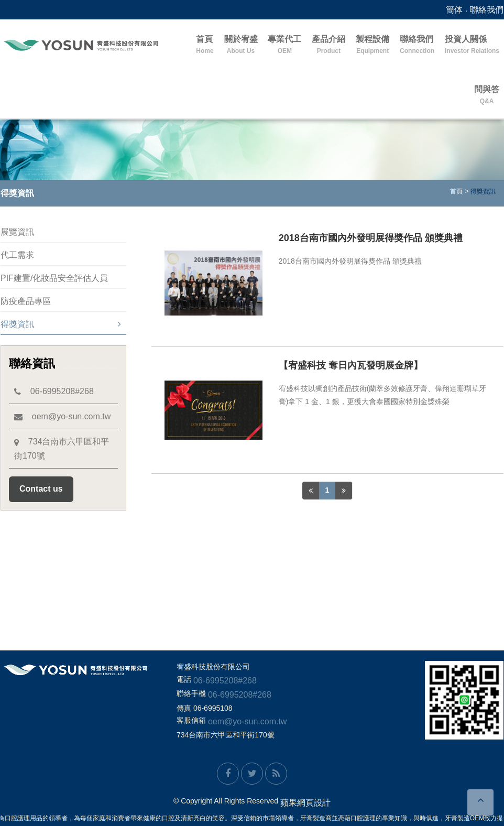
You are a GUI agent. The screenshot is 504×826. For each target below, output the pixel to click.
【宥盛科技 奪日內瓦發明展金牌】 (351, 365)
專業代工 (284, 45)
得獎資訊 (61, 324)
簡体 (454, 10)
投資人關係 (472, 45)
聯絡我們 (487, 10)
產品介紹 (328, 45)
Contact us (41, 489)
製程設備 (372, 45)
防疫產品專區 (26, 301)
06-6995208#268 (54, 391)
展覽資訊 (17, 232)
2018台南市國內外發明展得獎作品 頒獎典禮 (371, 238)
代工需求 (17, 255)
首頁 (205, 45)
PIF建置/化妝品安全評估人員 (54, 278)
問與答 (487, 96)
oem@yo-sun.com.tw (62, 416)
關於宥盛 (241, 45)
